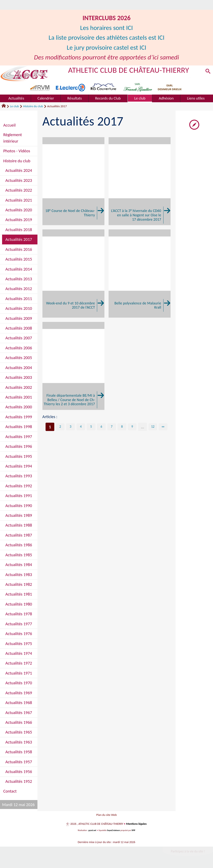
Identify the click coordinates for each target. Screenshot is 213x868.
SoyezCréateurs (113, 833)
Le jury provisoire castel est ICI (106, 47)
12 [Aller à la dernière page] (153, 427)
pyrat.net (92, 833)
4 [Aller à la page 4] (81, 427)
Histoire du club (33, 106)
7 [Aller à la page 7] (112, 427)
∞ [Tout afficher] (163, 427)
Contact (10, 791)
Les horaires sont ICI (106, 28)
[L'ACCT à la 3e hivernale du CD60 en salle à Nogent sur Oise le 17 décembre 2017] (140, 181)
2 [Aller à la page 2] (60, 427)
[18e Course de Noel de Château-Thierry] (73, 181)
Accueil (9, 125)
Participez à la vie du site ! (188, 853)
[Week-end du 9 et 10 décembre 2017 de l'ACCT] (73, 273)
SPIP (134, 833)
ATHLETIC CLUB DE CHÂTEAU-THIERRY (129, 70)
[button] (207, 72)
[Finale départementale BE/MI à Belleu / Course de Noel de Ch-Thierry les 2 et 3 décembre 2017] (73, 366)
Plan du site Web (106, 816)
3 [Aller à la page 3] (71, 427)
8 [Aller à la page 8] (122, 427)
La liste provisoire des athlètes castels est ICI (106, 37)
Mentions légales (136, 826)
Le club (14, 106)
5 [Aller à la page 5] (91, 427)
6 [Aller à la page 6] (101, 427)
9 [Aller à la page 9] (132, 427)
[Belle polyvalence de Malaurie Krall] (140, 273)
